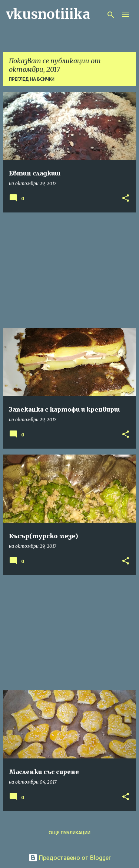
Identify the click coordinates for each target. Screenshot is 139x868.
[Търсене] (111, 15)
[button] (126, 199)
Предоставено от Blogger (70, 858)
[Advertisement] (69, 270)
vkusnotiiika (48, 14)
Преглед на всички (32, 79)
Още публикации (69, 833)
